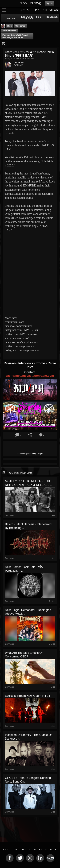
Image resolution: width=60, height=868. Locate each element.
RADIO (34, 3)
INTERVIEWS (50, 10)
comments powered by (30, 454)
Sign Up (50, 3)
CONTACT (26, 10)
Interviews (26, 363)
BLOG (23, 3)
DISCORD (27, 17)
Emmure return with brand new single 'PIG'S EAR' (15, 36)
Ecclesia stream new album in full (27, 696)
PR (37, 10)
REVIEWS (52, 17)
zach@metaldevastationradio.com (30, 376)
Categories (20, 26)
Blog (10, 26)
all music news (9, 31)
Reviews (10, 363)
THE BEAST (19, 63)
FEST (39, 17)
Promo (41, 363)
